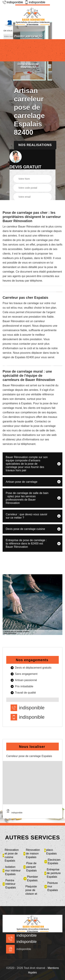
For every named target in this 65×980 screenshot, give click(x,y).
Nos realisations (35, 145)
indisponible (13, 2)
